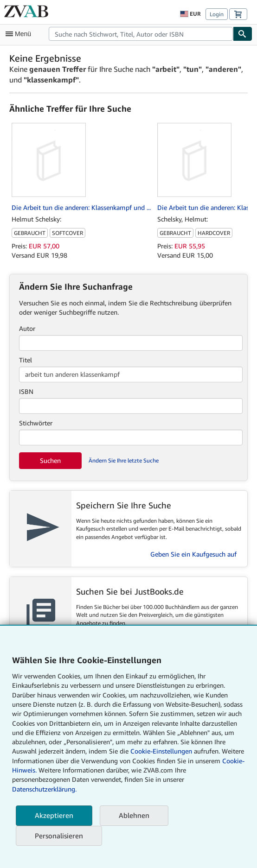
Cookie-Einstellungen (161, 751)
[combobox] (141, 34)
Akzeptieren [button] (54, 815)
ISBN (26, 391)
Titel (26, 360)
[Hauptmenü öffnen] (20, 34)
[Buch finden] (243, 34)
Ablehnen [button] (134, 815)
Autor (27, 328)
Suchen (50, 460)
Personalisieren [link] (59, 836)
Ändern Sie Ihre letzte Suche (124, 460)
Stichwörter (36, 423)
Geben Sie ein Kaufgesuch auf (193, 554)
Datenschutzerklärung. (44, 789)
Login (217, 14)
